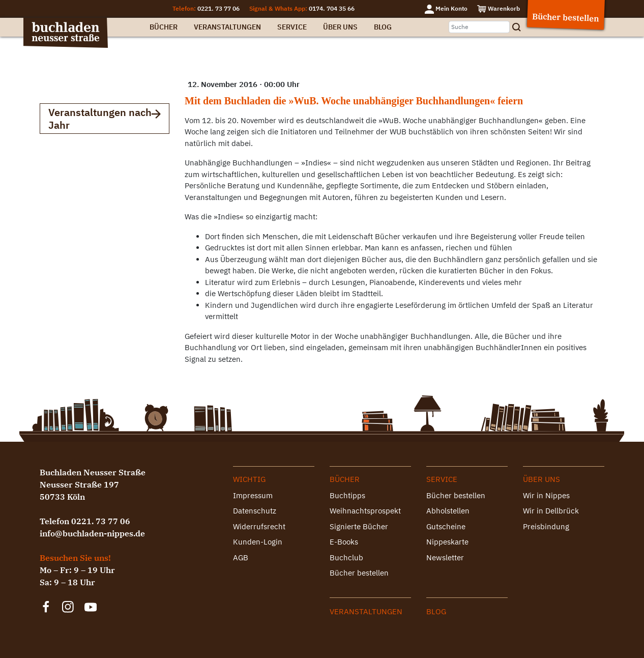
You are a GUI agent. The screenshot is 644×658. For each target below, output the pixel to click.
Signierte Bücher (359, 526)
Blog (383, 27)
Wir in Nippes (546, 495)
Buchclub (346, 557)
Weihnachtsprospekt (365, 511)
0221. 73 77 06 (218, 8)
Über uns (340, 27)
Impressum (253, 495)
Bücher (164, 27)
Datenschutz (255, 511)
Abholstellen (448, 511)
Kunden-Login (258, 542)
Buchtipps (347, 495)
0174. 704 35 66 (332, 8)
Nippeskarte (447, 542)
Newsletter (445, 557)
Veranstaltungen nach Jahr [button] (105, 119)
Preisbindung (546, 526)
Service (292, 27)
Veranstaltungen (227, 27)
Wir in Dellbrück (551, 511)
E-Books (344, 542)
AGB (241, 557)
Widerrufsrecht (259, 526)
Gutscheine (446, 526)
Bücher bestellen (359, 573)
